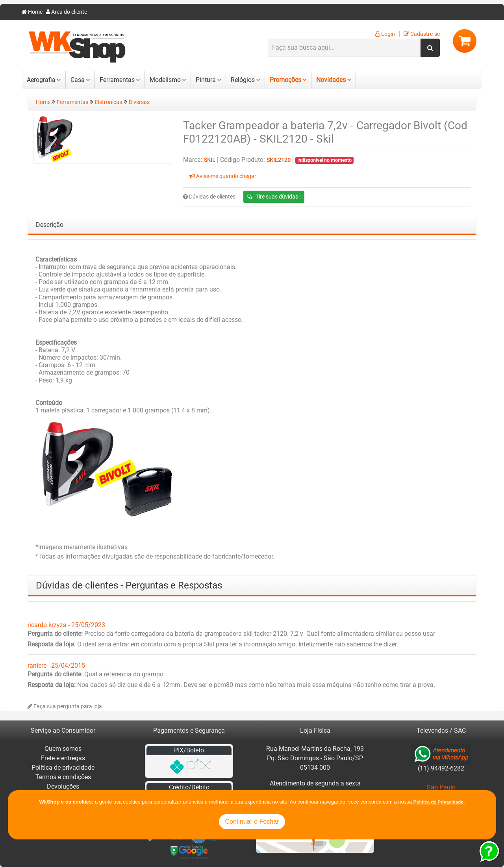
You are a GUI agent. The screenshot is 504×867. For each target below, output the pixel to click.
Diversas (139, 102)
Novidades (331, 80)
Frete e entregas (63, 758)
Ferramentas (117, 80)
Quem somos (63, 749)
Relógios (243, 80)
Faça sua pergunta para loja (65, 706)
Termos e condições (63, 777)
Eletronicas (108, 102)
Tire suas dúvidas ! (274, 197)
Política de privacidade (63, 768)
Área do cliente (67, 12)
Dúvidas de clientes (209, 197)
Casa (78, 80)
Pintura (206, 80)
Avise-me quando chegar (223, 176)
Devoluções (63, 786)
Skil (210, 160)
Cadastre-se (422, 34)
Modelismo (165, 80)
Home (32, 12)
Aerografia (41, 80)
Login (385, 34)
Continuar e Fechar (252, 822)
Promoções (285, 80)
